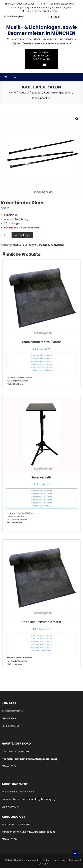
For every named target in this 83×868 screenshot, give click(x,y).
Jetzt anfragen (22, 235)
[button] (77, 119)
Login (57, 17)
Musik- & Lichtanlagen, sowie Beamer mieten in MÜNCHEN (41, 30)
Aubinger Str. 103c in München (18, 792)
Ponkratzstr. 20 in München (16, 751)
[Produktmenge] (6, 235)
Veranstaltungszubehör (51, 245)
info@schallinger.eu (14, 16)
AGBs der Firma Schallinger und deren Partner (27, 860)
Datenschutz (76, 860)
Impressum (60, 860)
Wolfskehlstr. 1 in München (16, 824)
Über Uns (43, 864)
